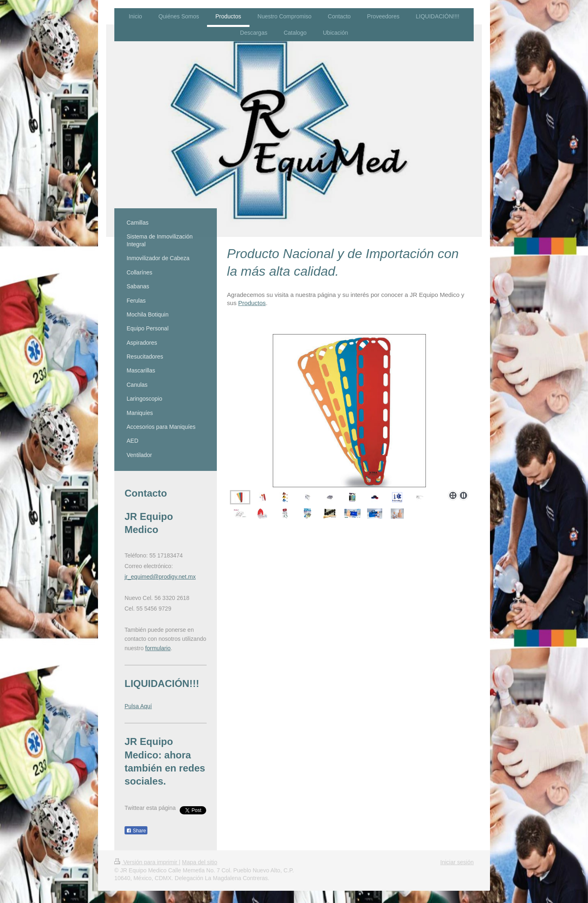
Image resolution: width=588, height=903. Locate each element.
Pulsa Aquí (138, 706)
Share (136, 831)
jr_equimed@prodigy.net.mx (160, 577)
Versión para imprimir (147, 862)
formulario (158, 648)
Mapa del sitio (200, 862)
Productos (252, 303)
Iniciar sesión (457, 862)
